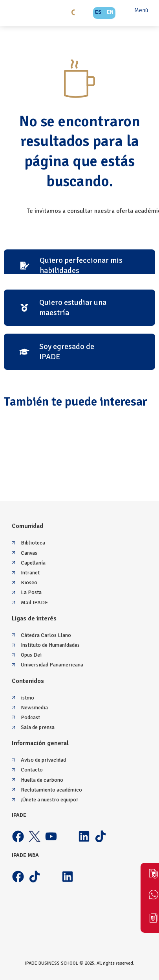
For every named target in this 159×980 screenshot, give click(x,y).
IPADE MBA (25, 855)
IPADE (19, 815)
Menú (141, 10)
